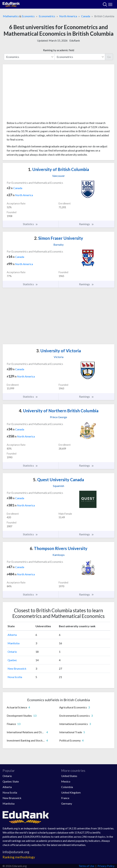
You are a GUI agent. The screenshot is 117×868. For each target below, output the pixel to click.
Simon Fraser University (59, 238)
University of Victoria (58, 351)
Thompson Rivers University (59, 548)
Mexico (66, 781)
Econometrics (47, 16)
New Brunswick (17, 668)
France (65, 798)
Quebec (12, 660)
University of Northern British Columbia (59, 411)
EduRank (75, 40)
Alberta (12, 635)
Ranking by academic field (59, 50)
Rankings (87, 224)
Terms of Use (86, 866)
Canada (86, 16)
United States (69, 776)
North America (68, 16)
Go (109, 57)
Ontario (12, 652)
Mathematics (11, 16)
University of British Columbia (58, 169)
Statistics (30, 224)
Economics (28, 16)
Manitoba (14, 643)
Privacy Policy (106, 866)
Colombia (67, 787)
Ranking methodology (19, 857)
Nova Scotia (15, 677)
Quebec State (11, 781)
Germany (67, 803)
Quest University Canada (58, 480)
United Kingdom (71, 792)
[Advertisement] (58, 94)
